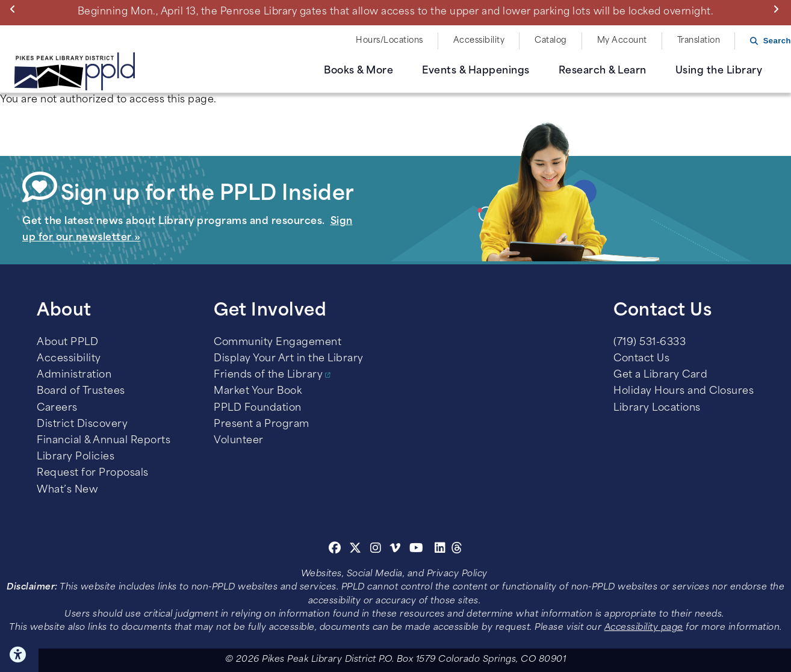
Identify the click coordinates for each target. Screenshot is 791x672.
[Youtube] (417, 550)
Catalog (551, 41)
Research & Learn (603, 71)
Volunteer (239, 441)
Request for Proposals (93, 473)
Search (777, 41)
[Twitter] (355, 550)
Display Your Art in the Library (289, 359)
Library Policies (76, 457)
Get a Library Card (660, 375)
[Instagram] (377, 550)
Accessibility (479, 41)
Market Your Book (258, 391)
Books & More (358, 71)
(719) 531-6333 (650, 343)
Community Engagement (278, 343)
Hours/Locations (389, 41)
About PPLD (67, 343)
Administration (74, 375)
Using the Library (719, 71)
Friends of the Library (268, 375)
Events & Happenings (476, 71)
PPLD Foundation (258, 408)
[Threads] (457, 550)
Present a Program (262, 425)
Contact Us (641, 359)
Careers (57, 408)
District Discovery (82, 425)
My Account (622, 41)
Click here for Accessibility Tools (19, 655)
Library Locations (657, 408)
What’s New (67, 490)
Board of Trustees (81, 391)
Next (779, 9)
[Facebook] (335, 550)
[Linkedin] (440, 550)
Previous (15, 9)
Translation (699, 41)
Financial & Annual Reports (104, 441)
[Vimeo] (395, 550)
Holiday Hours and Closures (684, 391)
